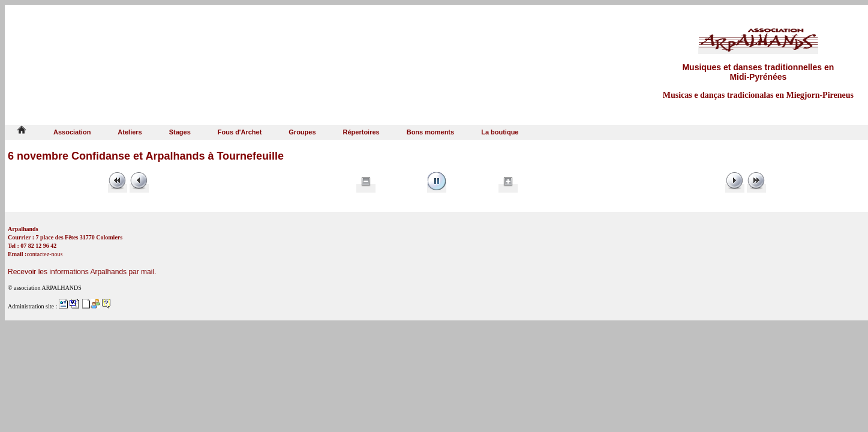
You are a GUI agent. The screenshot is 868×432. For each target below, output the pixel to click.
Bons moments (430, 132)
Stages (180, 132)
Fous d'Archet (240, 132)
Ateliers (130, 132)
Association (72, 132)
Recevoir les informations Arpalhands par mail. (82, 272)
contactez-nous (44, 254)
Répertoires (361, 132)
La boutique (500, 132)
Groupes (302, 132)
